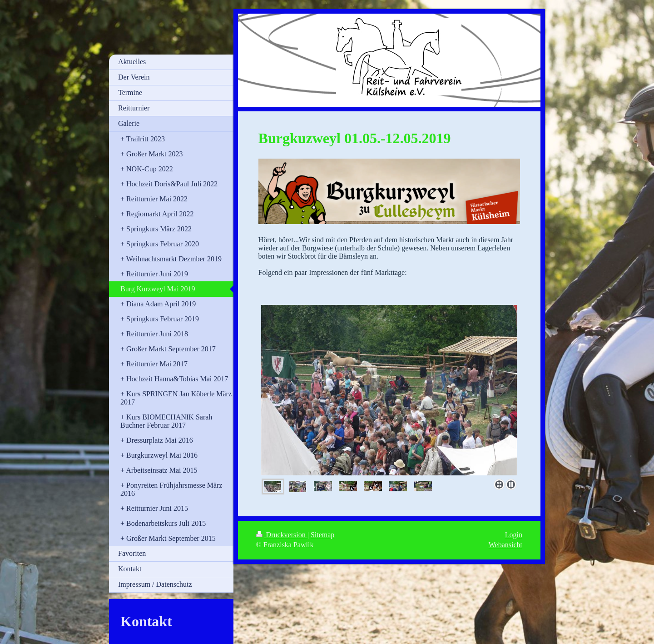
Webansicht (505, 545)
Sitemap (322, 535)
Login (514, 535)
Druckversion (282, 535)
